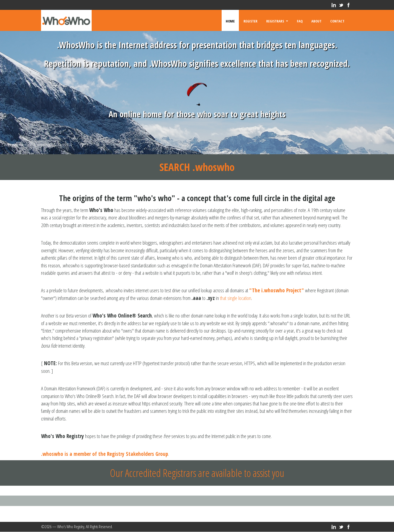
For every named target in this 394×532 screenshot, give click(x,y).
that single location (236, 298)
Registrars (277, 20)
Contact (337, 20)
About (316, 20)
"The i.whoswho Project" (277, 290)
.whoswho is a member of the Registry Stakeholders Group (105, 454)
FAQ (300, 20)
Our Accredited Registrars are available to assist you (197, 473)
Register (250, 20)
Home (230, 20)
